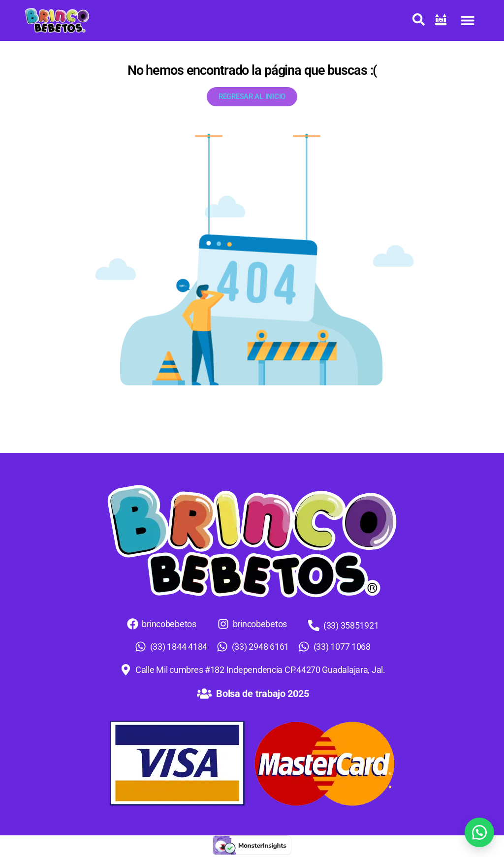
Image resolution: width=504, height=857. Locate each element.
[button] (468, 20)
